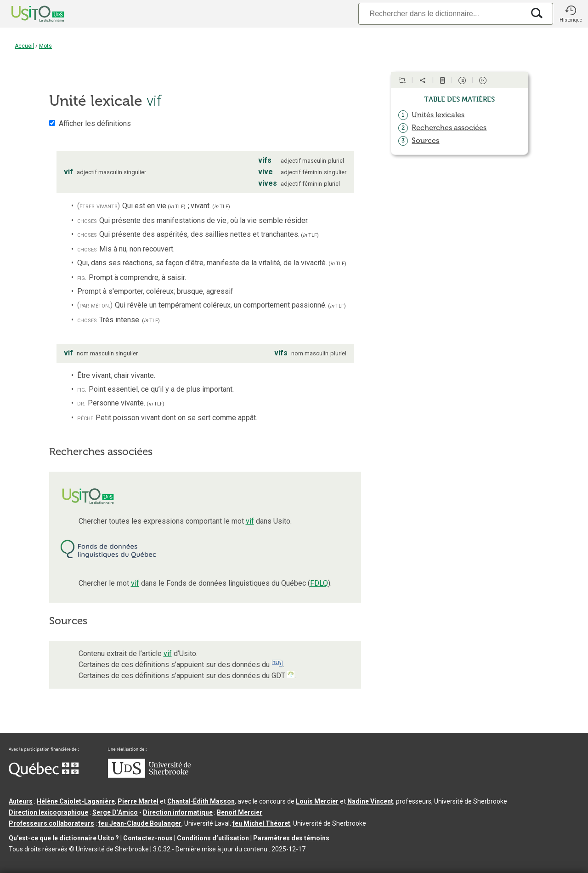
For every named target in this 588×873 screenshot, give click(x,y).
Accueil (24, 46)
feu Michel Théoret (261, 823)
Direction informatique (178, 812)
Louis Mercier (317, 801)
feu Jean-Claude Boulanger (140, 823)
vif (250, 521)
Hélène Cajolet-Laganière (76, 801)
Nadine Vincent (370, 801)
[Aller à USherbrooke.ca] (149, 776)
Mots (45, 46)
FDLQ (319, 583)
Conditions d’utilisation (213, 838)
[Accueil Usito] (28, 14)
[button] (571, 14)
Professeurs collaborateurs (51, 823)
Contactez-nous (148, 838)
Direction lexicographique (48, 812)
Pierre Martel (138, 801)
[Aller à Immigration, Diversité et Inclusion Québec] (44, 775)
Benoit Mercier (240, 812)
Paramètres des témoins (291, 838)
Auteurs (21, 801)
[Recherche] (441, 14)
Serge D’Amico (115, 812)
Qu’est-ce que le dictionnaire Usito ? (64, 838)
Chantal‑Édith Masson (201, 801)
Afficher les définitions (95, 123)
